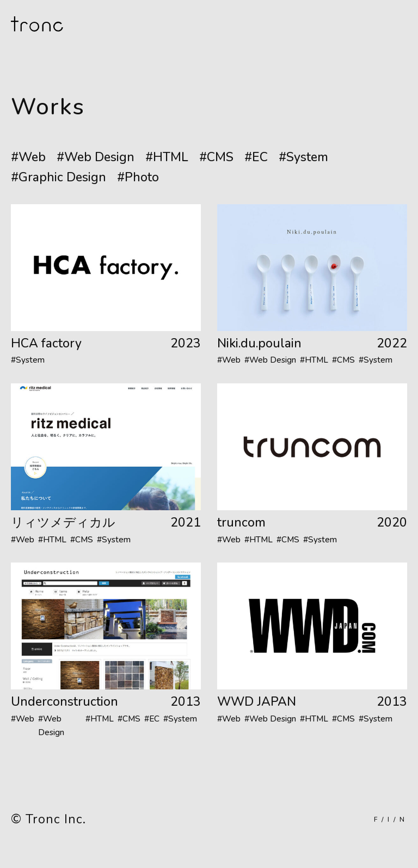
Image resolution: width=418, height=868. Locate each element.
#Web (28, 157)
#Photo (138, 177)
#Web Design (96, 157)
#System (303, 157)
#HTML (167, 157)
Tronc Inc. (56, 819)
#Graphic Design (59, 177)
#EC (256, 157)
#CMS (216, 157)
